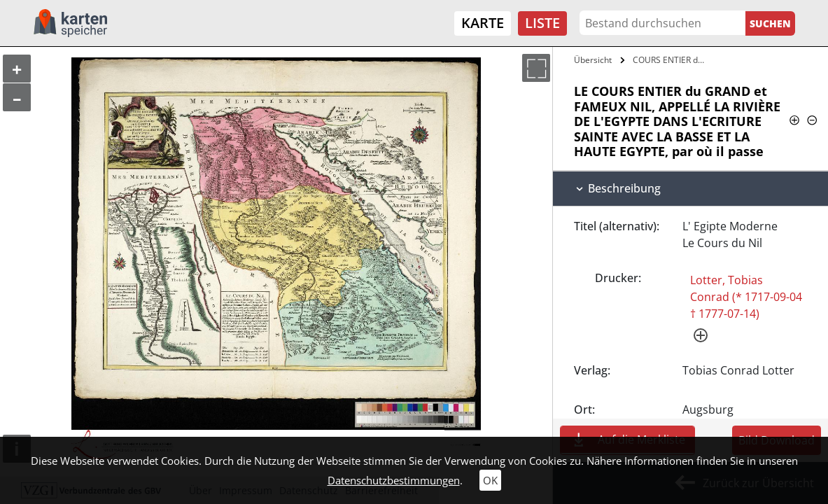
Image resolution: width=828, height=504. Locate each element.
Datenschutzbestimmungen (394, 480)
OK (490, 480)
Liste (542, 23)
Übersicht (593, 60)
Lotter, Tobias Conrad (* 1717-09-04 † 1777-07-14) (746, 297)
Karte (483, 23)
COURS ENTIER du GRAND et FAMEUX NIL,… (671, 60)
